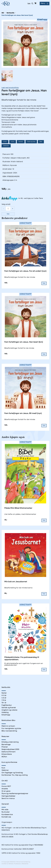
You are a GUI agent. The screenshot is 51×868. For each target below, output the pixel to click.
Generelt (5, 804)
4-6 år (13, 142)
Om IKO (5, 781)
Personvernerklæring (23, 862)
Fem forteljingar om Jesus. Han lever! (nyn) (17, 15)
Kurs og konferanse (9, 762)
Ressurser (5, 737)
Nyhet (4, 693)
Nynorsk (21, 142)
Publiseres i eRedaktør (21, 864)
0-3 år (5, 142)
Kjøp (8, 214)
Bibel (41, 142)
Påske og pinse (31, 142)
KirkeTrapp (6, 715)
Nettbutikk (10, 13)
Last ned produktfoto (10, 88)
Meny (43, 3)
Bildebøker (6, 146)
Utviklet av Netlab (7, 864)
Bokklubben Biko (8, 720)
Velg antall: (6, 204)
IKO (3, 13)
